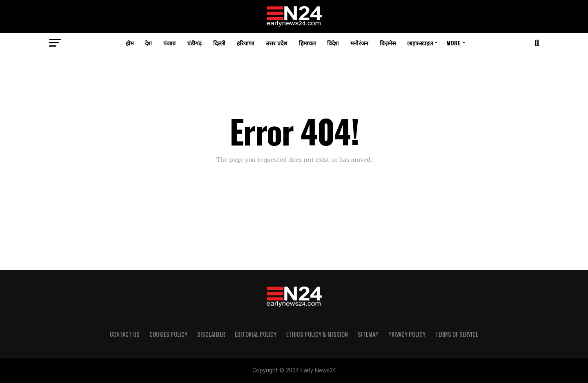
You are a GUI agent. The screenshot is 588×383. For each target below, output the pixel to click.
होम (130, 43)
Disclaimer (211, 334)
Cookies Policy (168, 334)
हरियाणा (246, 43)
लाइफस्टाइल (420, 43)
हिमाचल (307, 43)
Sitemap (368, 334)
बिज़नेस (388, 43)
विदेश (333, 43)
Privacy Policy (407, 334)
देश (148, 43)
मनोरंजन (359, 43)
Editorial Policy (256, 334)
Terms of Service (457, 334)
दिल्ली (219, 43)
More (453, 43)
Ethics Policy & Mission (317, 334)
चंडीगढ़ (194, 43)
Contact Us (125, 334)
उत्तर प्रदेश (277, 43)
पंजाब (169, 43)
